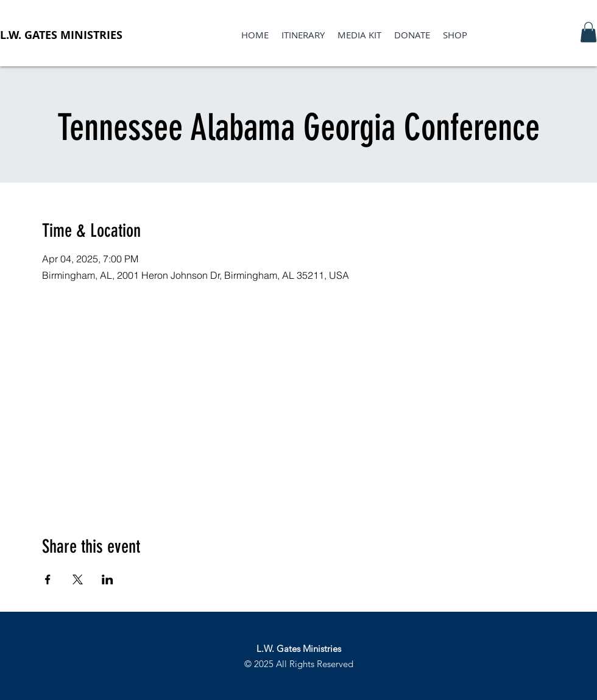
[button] (588, 32)
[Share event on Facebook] (48, 579)
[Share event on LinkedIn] (108, 579)
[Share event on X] (78, 579)
